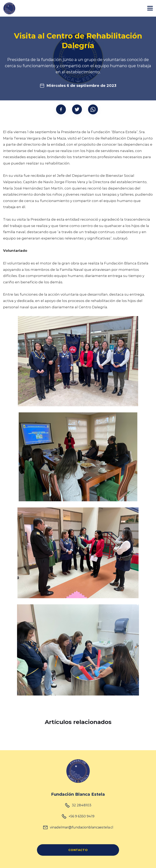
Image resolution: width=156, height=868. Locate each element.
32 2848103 (82, 805)
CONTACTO (78, 850)
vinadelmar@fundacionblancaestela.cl (82, 827)
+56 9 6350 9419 (81, 816)
